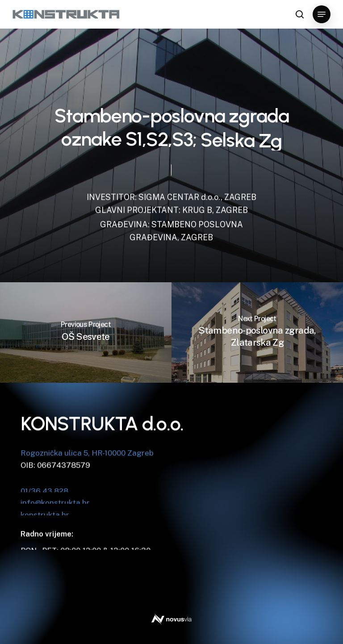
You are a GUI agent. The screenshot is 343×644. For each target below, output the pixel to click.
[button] (322, 14)
